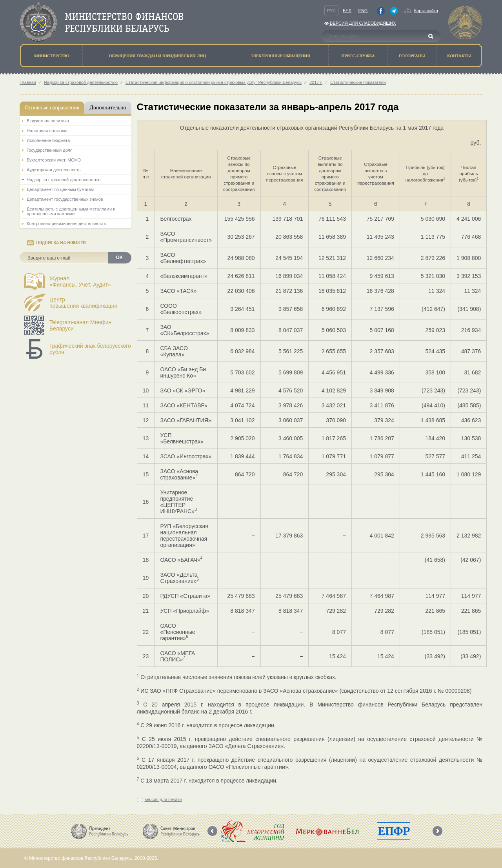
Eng (363, 11)
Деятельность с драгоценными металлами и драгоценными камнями (71, 211)
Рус (331, 11)
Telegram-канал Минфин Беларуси (80, 325)
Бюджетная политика (48, 121)
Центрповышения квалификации (83, 303)
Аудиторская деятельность (54, 170)
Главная (28, 82)
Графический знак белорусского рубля (90, 349)
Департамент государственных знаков (65, 199)
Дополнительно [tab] (108, 108)
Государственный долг (49, 150)
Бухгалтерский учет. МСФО (54, 160)
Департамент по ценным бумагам (60, 189)
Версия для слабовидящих (360, 23)
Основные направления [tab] (52, 108)
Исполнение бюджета (48, 140)
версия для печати (163, 799)
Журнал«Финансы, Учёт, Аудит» (80, 281)
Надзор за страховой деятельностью (81, 82)
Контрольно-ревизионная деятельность (66, 223)
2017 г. (316, 82)
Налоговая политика (47, 131)
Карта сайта (426, 11)
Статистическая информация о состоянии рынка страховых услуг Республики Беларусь (214, 82)
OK (120, 258)
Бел (347, 11)
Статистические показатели (358, 82)
